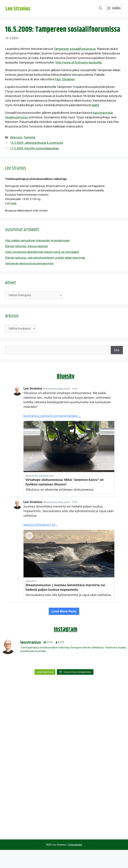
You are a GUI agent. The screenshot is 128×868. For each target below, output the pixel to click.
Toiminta (29, 137)
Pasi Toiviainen (65, 79)
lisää (13, 203)
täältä (95, 105)
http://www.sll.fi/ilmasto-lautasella (79, 62)
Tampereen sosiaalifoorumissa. (75, 49)
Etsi (117, 350)
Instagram (66, 629)
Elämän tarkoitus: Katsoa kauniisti (26, 246)
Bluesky (66, 376)
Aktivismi (16, 137)
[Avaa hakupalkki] (101, 8)
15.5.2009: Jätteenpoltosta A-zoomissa (36, 143)
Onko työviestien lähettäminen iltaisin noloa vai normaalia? (42, 252)
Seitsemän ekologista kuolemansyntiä (29, 263)
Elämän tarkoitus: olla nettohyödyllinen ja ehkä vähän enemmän (45, 258)
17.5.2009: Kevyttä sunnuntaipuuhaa (34, 148)
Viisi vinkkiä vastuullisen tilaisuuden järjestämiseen (37, 240)
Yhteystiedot (75, 845)
